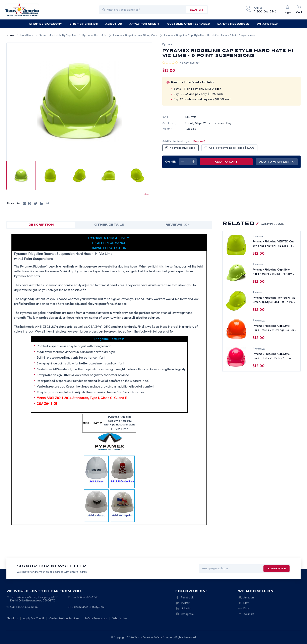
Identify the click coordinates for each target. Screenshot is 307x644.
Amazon (249, 597)
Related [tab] (253, 224)
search (196, 10)
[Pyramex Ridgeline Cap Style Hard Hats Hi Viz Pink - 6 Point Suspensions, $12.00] (236, 357)
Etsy (246, 603)
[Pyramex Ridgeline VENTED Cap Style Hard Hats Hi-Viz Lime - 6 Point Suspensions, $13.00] (236, 245)
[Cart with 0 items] (299, 10)
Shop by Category (46, 24)
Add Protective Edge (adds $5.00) (231, 148)
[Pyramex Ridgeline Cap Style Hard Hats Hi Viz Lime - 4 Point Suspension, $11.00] (236, 273)
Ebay (247, 608)
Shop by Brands (84, 24)
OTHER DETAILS (109, 225)
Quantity (171, 162)
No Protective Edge (182, 148)
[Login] (287, 10)
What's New (267, 24)
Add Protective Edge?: (184, 141)
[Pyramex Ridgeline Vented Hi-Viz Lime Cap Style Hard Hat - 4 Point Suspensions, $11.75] (236, 301)
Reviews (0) (177, 225)
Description (41, 225)
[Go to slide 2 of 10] (146, 194)
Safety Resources (233, 24)
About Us (114, 24)
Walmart (249, 614)
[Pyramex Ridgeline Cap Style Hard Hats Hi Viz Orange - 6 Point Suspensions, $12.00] (236, 329)
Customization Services (189, 24)
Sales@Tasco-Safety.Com (88, 607)
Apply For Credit (144, 24)
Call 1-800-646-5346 (24, 607)
